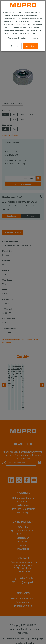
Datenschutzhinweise (17, 38)
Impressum (34, 38)
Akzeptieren (30, 46)
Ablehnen (15, 46)
